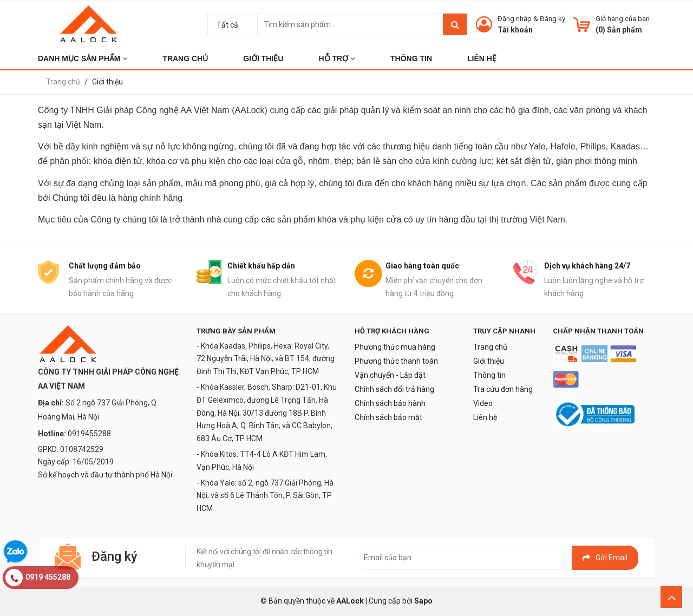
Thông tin (489, 375)
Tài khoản (515, 30)
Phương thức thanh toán (396, 361)
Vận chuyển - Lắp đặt (390, 375)
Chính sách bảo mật (388, 417)
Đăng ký (553, 19)
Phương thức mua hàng (395, 347)
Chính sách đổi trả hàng (394, 389)
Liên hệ (485, 417)
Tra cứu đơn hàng (503, 389)
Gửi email (605, 558)
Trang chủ (490, 347)
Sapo (423, 601)
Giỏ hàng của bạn (623, 19)
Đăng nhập (515, 19)
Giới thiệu (489, 361)
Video (483, 403)
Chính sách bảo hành (390, 403)
